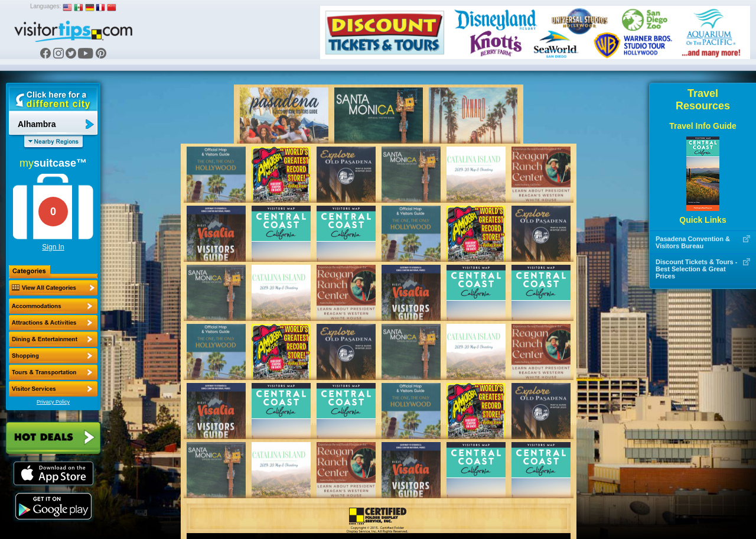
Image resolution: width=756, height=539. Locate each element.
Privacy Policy (53, 402)
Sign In (53, 247)
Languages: (45, 6)
